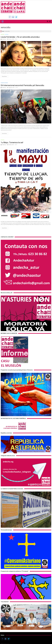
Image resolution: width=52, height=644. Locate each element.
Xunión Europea (4, 83)
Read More (4, 76)
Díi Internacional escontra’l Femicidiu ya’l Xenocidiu (22, 85)
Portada (7, 34)
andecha (4, 39)
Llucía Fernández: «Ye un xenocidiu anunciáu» (20, 37)
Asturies (3, 34)
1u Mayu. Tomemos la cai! (12, 142)
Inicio (3, 31)
